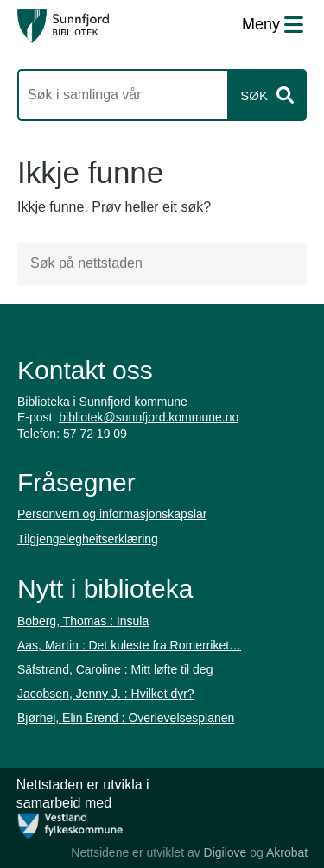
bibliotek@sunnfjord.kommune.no (149, 417)
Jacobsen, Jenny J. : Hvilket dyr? (106, 694)
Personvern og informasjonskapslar (112, 514)
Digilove (226, 852)
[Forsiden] (63, 26)
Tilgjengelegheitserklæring (88, 539)
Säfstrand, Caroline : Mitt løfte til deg (115, 669)
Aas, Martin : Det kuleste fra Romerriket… (129, 645)
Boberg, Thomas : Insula (83, 621)
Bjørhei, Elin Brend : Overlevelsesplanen (126, 718)
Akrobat (287, 852)
